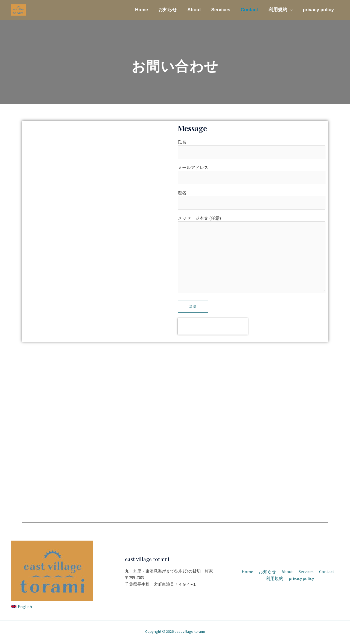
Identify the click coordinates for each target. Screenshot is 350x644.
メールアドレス (252, 175)
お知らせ (174, 10)
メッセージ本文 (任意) (252, 256)
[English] (21, 608)
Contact (252, 10)
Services (224, 10)
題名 (252, 200)
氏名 (252, 149)
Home (149, 10)
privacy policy (319, 10)
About (199, 10)
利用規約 (279, 10)
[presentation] (213, 328)
